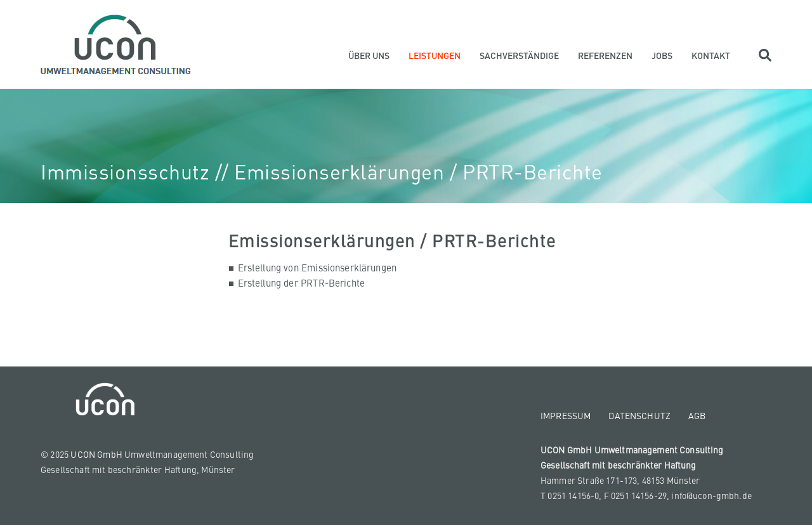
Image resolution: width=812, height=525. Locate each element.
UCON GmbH (96, 454)
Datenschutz (639, 415)
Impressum (566, 415)
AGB (697, 415)
